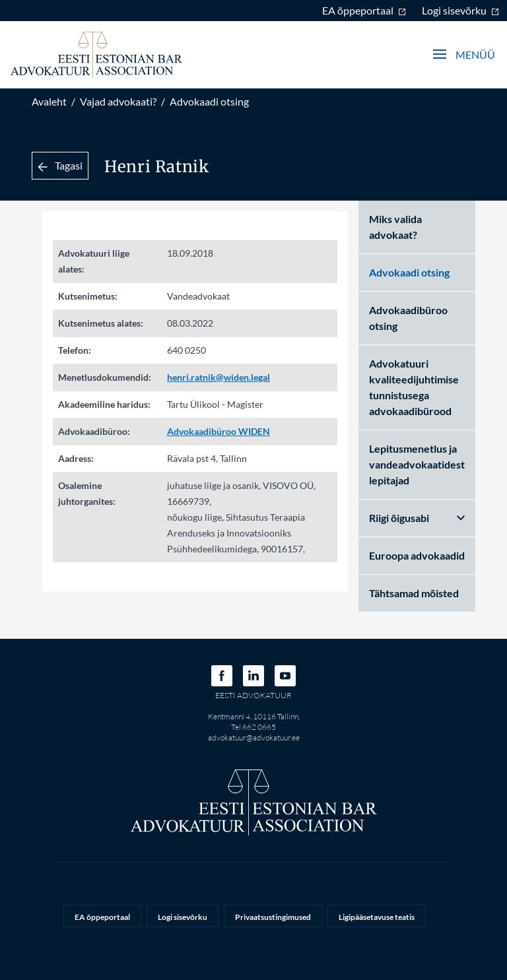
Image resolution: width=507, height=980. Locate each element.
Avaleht (49, 101)
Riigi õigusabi (417, 518)
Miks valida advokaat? (395, 227)
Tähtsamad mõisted (414, 593)
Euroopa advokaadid (417, 555)
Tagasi (60, 165)
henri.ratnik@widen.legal (219, 377)
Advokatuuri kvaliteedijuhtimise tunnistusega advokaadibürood (414, 387)
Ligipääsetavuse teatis (377, 917)
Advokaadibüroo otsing (408, 318)
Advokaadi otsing (209, 101)
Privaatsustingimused (273, 917)
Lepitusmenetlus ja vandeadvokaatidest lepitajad (417, 464)
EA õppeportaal (364, 10)
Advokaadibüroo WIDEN (219, 431)
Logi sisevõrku (460, 10)
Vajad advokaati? (118, 101)
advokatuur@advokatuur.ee (254, 737)
